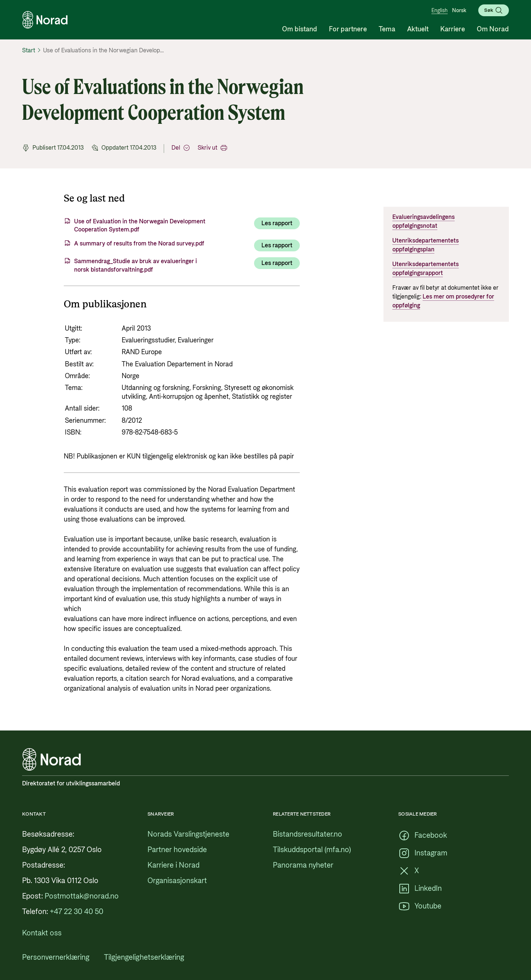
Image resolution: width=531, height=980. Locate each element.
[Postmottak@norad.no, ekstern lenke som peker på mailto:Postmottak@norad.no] (82, 896)
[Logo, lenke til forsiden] (45, 20)
